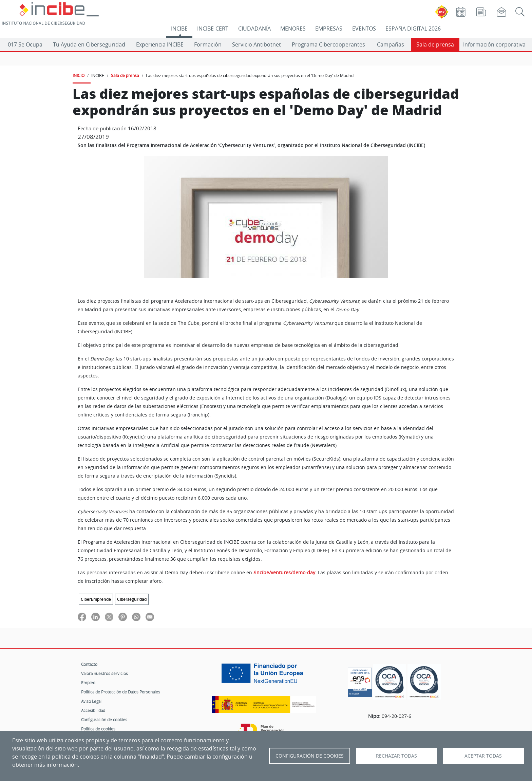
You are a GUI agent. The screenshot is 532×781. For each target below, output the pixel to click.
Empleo (88, 683)
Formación (208, 44)
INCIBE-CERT (213, 29)
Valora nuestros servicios (104, 673)
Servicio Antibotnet (256, 44)
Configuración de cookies (104, 720)
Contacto (89, 664)
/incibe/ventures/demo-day (284, 573)
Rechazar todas (396, 756)
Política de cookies (98, 729)
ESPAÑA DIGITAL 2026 (413, 29)
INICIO (79, 75)
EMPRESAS (329, 29)
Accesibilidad (93, 710)
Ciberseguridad (132, 599)
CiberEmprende (96, 599)
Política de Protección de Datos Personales (121, 692)
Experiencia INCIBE (160, 44)
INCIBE (179, 29)
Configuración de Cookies (310, 756)
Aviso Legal (91, 701)
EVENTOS (364, 29)
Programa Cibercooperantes (328, 44)
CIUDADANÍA (254, 29)
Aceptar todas (483, 756)
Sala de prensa (435, 44)
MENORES (293, 29)
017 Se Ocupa (25, 44)
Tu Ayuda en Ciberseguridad (89, 44)
